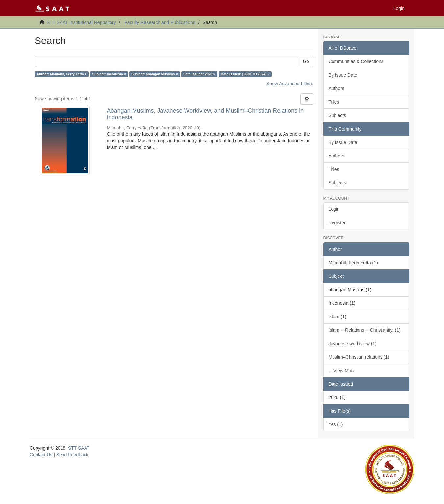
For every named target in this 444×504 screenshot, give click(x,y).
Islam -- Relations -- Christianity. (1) (365, 330)
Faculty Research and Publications (160, 22)
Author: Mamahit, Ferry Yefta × (62, 74)
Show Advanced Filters (290, 84)
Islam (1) (337, 317)
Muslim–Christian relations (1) (359, 357)
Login (334, 209)
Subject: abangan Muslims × (155, 74)
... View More (342, 371)
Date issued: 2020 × (199, 74)
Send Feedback (72, 455)
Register (337, 223)
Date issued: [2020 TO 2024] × (245, 74)
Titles (334, 102)
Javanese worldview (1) (353, 344)
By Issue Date (343, 75)
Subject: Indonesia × (109, 74)
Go (306, 61)
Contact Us (41, 455)
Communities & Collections (356, 61)
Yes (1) (336, 424)
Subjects (337, 115)
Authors (336, 88)
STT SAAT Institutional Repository (81, 22)
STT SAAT (79, 448)
